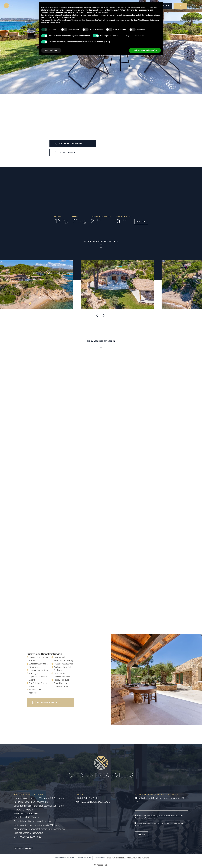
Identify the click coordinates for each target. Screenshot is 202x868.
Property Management (24, 848)
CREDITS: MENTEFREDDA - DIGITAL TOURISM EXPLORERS (128, 858)
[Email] (162, 807)
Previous (97, 315)
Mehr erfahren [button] (51, 50)
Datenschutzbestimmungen (154, 823)
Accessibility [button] (102, 865)
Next (104, 315)
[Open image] (40, 285)
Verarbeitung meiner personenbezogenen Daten (165, 816)
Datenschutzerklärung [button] (118, 7)
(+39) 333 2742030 (88, 798)
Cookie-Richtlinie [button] (91, 12)
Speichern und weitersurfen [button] (145, 50)
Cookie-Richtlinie (85, 858)
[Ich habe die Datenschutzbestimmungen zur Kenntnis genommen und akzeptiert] (135, 823)
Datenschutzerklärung (65, 858)
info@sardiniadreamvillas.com (96, 802)
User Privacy (100, 858)
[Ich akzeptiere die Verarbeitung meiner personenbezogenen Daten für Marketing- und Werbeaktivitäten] (135, 815)
